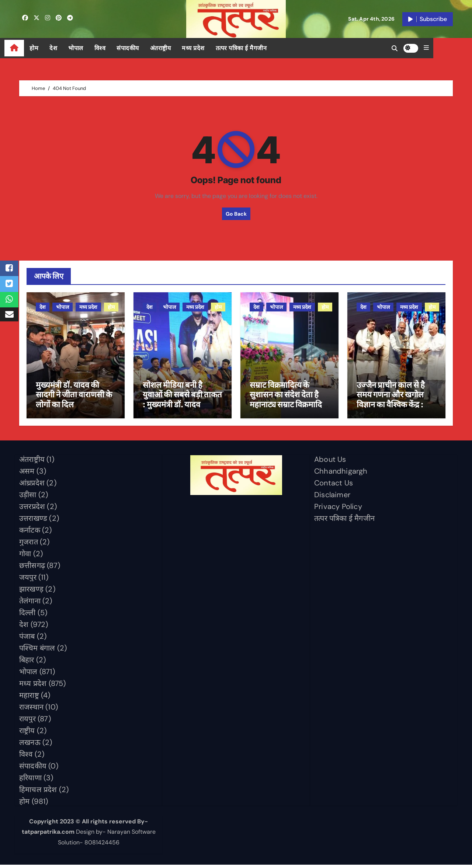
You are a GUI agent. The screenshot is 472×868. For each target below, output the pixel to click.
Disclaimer (332, 498)
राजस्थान (31, 710)
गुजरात (29, 545)
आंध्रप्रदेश (32, 486)
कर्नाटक (30, 533)
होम (49, 48)
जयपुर (28, 580)
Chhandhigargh (341, 474)
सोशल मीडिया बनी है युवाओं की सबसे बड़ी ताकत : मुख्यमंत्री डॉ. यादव (182, 398)
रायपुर (27, 722)
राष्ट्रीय (27, 733)
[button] (450, 48)
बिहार (27, 663)
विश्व (115, 48)
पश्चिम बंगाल (37, 651)
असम (27, 474)
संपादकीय (143, 48)
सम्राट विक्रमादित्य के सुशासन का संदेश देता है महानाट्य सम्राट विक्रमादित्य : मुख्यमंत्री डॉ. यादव (289, 402)
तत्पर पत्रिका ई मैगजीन (256, 48)
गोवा (25, 557)
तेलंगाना (30, 604)
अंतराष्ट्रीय (175, 48)
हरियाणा (30, 781)
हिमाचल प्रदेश (38, 792)
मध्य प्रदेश (208, 48)
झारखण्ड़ (31, 592)
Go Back (236, 214)
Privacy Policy (338, 509)
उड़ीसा (28, 498)
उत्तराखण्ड (33, 521)
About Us (330, 462)
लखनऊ (30, 745)
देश (68, 48)
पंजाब (27, 639)
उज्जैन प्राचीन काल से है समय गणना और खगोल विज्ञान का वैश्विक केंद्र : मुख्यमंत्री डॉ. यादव (391, 402)
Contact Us (334, 486)
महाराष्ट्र (29, 698)
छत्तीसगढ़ (32, 568)
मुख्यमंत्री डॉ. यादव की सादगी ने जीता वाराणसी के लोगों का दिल (74, 398)
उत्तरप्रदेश (32, 509)
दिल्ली (27, 616)
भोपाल (91, 48)
